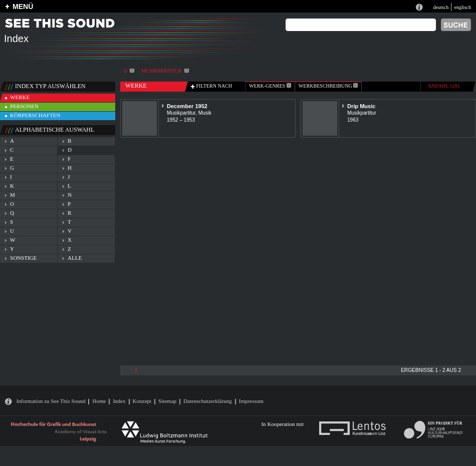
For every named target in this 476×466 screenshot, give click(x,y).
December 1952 (187, 106)
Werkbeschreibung (328, 86)
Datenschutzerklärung (208, 401)
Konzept (142, 401)
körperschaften (35, 115)
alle (75, 258)
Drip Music (361, 106)
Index (119, 401)
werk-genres (270, 86)
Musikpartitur (165, 71)
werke (20, 97)
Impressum (251, 401)
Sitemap (167, 401)
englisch (462, 7)
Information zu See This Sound (51, 401)
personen (24, 106)
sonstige (23, 258)
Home (99, 401)
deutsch (441, 7)
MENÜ (23, 7)
